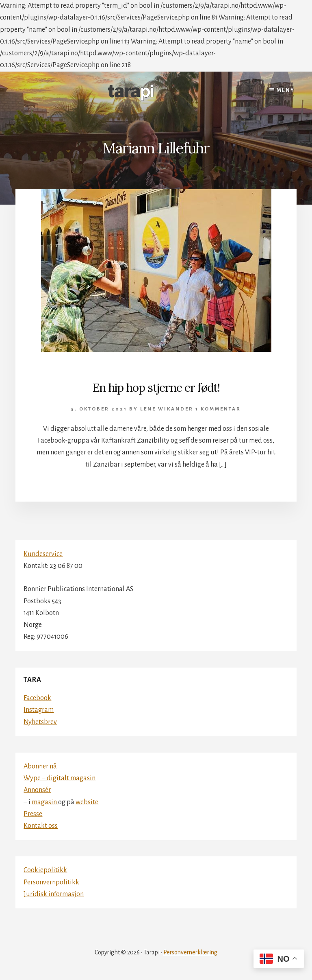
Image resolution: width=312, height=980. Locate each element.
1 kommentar (218, 409)
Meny (286, 90)
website (87, 802)
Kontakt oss (41, 826)
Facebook (37, 698)
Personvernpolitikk (51, 882)
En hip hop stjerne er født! (156, 388)
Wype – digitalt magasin (60, 778)
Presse (33, 814)
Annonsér (37, 790)
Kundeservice (43, 554)
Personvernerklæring (190, 952)
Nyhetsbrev (40, 722)
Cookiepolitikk (45, 870)
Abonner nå (40, 766)
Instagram (39, 710)
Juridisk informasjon (54, 894)
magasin (45, 802)
